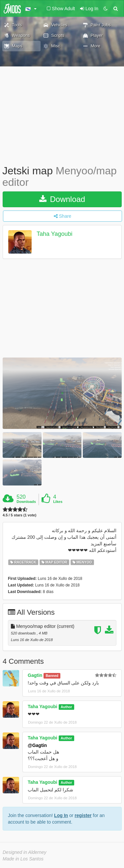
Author (66, 707)
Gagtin (35, 675)
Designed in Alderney (25, 852)
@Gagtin (37, 745)
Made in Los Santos (23, 859)
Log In (61, 815)
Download (62, 199)
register (83, 815)
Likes (58, 502)
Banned (52, 676)
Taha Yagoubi (54, 234)
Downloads (26, 502)
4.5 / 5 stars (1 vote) (19, 515)
